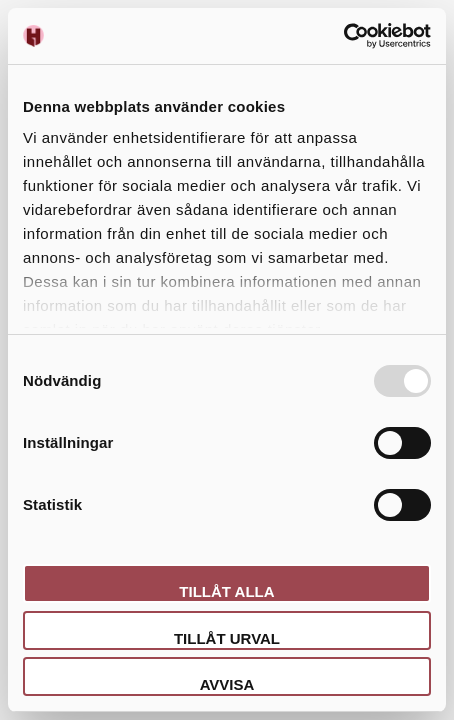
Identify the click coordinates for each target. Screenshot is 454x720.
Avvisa (227, 684)
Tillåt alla (226, 591)
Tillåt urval (227, 638)
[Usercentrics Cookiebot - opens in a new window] (343, 36)
